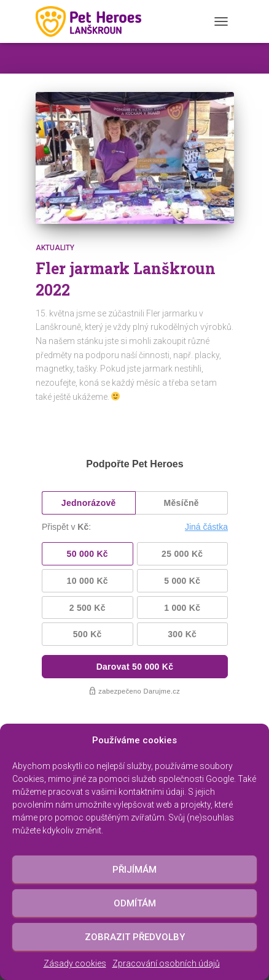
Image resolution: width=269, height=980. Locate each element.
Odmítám (135, 903)
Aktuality (55, 248)
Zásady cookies (75, 963)
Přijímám (134, 870)
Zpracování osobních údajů (166, 963)
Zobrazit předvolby (135, 937)
